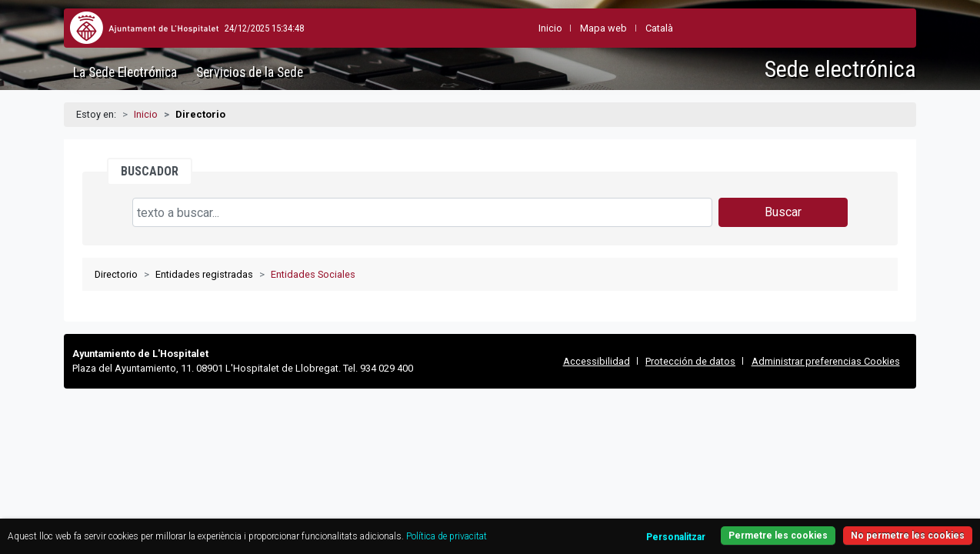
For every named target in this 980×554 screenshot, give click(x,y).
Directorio (116, 274)
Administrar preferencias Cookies (826, 361)
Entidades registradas (204, 274)
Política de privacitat (103, 525)
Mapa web (564, 28)
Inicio (146, 114)
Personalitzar (737, 507)
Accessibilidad (597, 361)
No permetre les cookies (855, 506)
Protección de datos (690, 361)
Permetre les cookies (855, 527)
